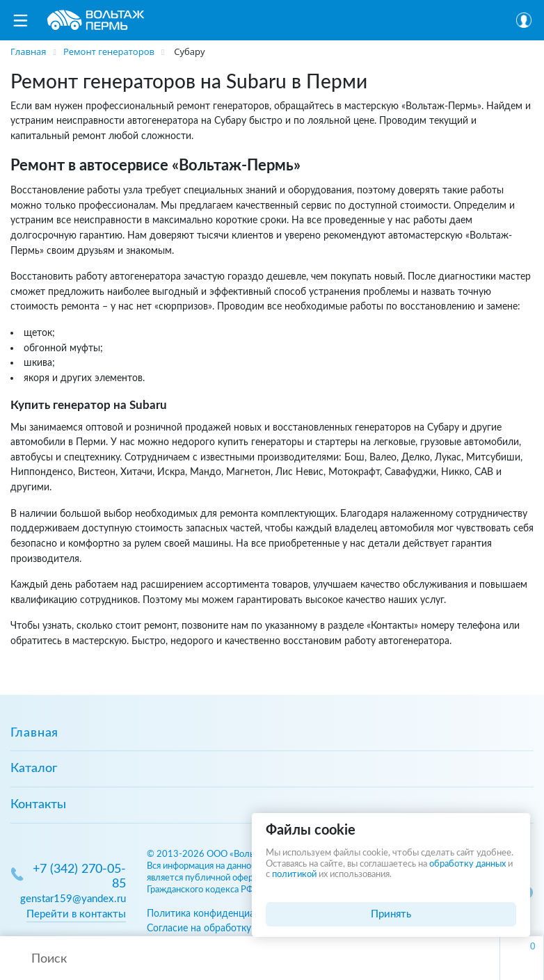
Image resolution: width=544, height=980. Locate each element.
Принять (391, 914)
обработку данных (467, 864)
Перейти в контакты (76, 914)
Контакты (38, 805)
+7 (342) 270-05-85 (79, 877)
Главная (34, 733)
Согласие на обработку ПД (208, 928)
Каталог (34, 769)
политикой (294, 875)
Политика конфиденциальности (219, 914)
